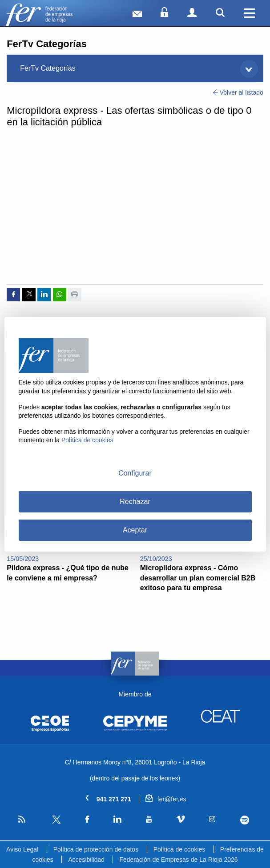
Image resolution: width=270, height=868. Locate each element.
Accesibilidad (86, 860)
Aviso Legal (22, 849)
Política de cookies (179, 849)
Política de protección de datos (96, 849)
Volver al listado (238, 92)
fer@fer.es (166, 799)
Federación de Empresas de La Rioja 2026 (178, 860)
